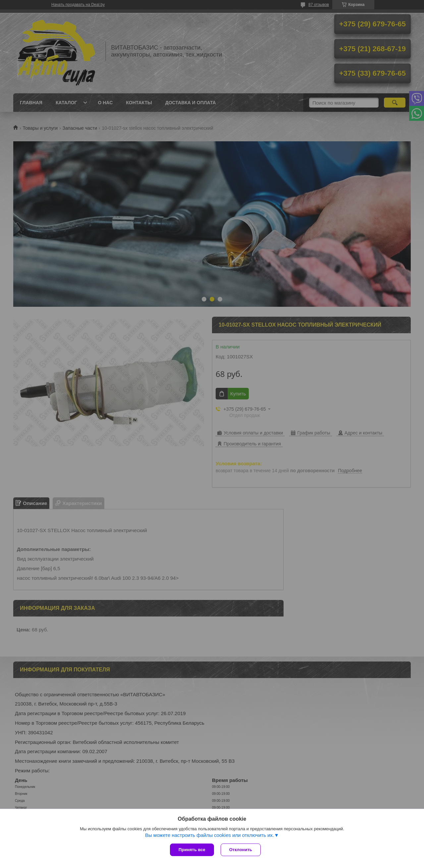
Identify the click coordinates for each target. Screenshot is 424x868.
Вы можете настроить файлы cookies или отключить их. (210, 835)
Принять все (192, 850)
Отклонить (241, 850)
